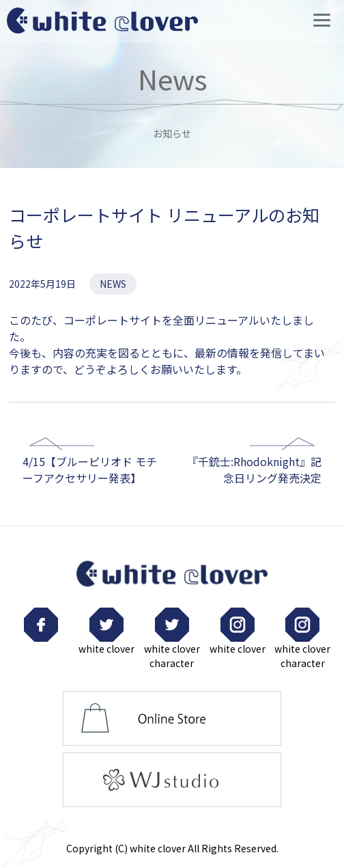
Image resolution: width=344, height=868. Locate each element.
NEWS (113, 284)
